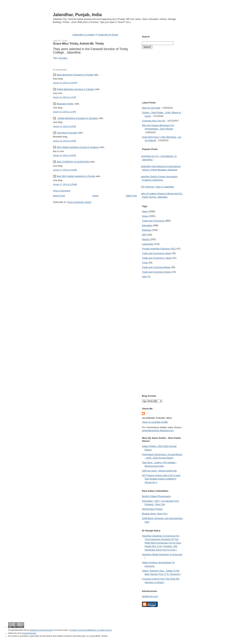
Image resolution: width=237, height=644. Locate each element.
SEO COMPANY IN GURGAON (73, 162)
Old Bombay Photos (152, 509)
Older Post (131, 196)
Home (95, 196)
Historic (146, 239)
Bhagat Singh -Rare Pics (155, 514)
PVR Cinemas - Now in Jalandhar (157, 187)
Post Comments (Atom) (79, 202)
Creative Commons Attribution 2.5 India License (91, 630)
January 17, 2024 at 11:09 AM (65, 184)
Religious (147, 230)
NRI (144, 235)
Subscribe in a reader (84, 35)
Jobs (144, 277)
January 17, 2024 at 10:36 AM (65, 170)
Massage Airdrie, (65, 104)
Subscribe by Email (108, 35)
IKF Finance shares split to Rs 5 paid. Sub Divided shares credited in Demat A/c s (161, 479)
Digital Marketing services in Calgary (75, 89)
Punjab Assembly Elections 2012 (159, 249)
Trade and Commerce (153, 221)
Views (145, 216)
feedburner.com (150, 596)
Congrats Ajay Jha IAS (154, 121)
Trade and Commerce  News (157, 258)
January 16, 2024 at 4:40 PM (65, 155)
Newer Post (59, 196)
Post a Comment (62, 191)
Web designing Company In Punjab (75, 75)
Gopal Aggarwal (29, 633)
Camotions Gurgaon (67, 133)
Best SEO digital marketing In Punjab (76, 176)
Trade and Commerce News (156, 267)
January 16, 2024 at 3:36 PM (65, 126)
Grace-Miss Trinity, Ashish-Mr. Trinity (78, 43)
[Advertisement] (95, 211)
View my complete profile (155, 422)
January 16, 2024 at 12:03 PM (65, 83)
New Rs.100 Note (151, 108)
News (145, 211)
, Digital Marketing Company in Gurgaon (77, 118)
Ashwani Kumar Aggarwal (41, 630)
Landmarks (148, 244)
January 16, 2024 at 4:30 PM (65, 141)
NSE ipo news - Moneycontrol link (159, 471)
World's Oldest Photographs (156, 496)
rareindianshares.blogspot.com (158, 430)
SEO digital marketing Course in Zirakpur (78, 147)
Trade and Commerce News (156, 253)
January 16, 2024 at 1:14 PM (65, 97)
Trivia (145, 263)
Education (63, 58)
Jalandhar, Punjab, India (77, 15)
